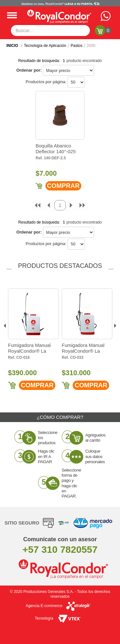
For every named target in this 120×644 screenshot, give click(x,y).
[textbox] (51, 31)
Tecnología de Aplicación (45, 46)
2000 (91, 46)
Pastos (77, 46)
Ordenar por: (29, 70)
